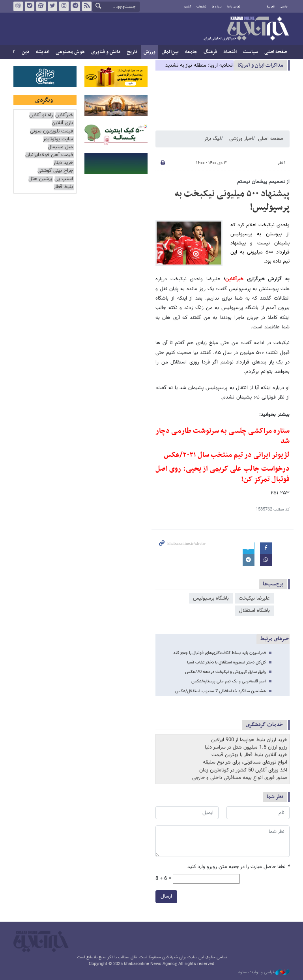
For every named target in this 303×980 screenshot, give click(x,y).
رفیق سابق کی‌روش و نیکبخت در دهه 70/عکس (225, 672)
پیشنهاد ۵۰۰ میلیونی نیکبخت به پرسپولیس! (232, 201)
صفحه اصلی (276, 52)
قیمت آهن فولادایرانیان (49, 155)
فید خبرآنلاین (87, 6)
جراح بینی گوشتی (55, 171)
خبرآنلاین (246, 29)
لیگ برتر (213, 139)
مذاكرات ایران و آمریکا (260, 65)
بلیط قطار (63, 187)
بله (30, 6)
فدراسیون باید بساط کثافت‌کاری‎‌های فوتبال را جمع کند (220, 653)
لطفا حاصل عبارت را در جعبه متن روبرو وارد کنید (238, 867)
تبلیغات (201, 7)
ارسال (166, 897)
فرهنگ (210, 52)
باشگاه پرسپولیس (211, 598)
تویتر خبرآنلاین (52, 6)
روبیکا (18, 6)
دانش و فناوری (106, 52)
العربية (271, 7)
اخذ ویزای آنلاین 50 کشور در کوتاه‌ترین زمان (243, 770)
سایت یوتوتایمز (58, 139)
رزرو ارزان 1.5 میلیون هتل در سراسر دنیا (246, 747)
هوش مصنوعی (70, 52)
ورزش (150, 52)
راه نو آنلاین (41, 115)
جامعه (191, 52)
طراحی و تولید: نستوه (264, 973)
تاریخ (132, 52)
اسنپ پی (64, 179)
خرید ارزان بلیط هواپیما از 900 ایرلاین (249, 740)
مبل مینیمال (60, 147)
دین (26, 52)
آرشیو (188, 7)
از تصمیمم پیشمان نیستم (263, 182)
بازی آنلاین (62, 123)
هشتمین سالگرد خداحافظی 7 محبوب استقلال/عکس (221, 691)
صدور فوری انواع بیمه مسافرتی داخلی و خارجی (240, 778)
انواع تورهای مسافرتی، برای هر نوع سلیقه (245, 762)
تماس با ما (234, 7)
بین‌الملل (170, 52)
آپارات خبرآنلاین (41, 6)
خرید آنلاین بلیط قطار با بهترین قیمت (249, 755)
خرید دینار (63, 163)
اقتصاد (230, 52)
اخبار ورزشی (241, 139)
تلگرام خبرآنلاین (75, 6)
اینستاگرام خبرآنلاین (64, 6)
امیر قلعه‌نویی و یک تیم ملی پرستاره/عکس (229, 681)
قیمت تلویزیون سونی (51, 131)
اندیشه (43, 52)
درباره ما (217, 7)
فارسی (284, 7)
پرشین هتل (40, 179)
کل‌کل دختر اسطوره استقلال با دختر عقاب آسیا (226, 662)
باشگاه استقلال (254, 611)
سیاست (251, 52)
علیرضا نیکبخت (254, 598)
